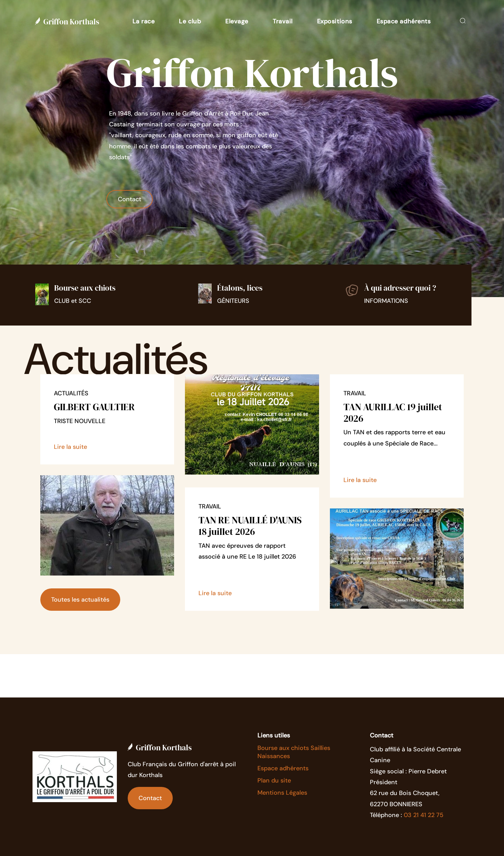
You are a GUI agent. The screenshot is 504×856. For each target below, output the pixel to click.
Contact (130, 199)
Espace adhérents (283, 768)
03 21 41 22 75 (424, 815)
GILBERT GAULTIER (94, 407)
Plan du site (274, 780)
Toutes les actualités (80, 600)
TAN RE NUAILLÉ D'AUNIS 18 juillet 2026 (250, 526)
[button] (144, 21)
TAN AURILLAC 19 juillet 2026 (393, 413)
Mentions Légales (282, 793)
